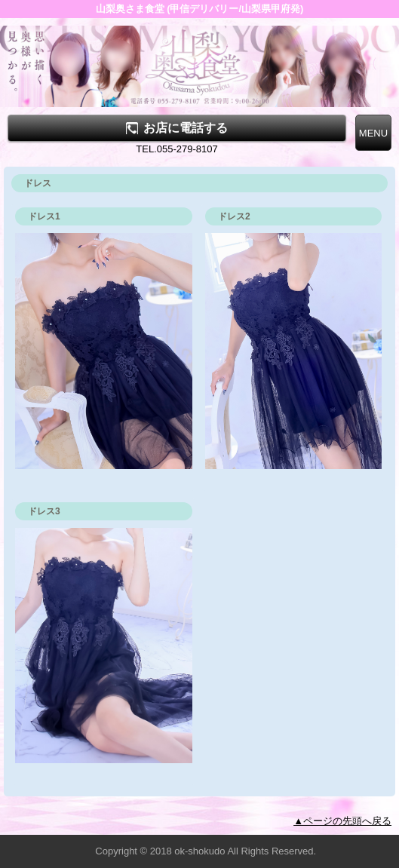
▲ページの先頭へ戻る (342, 821)
